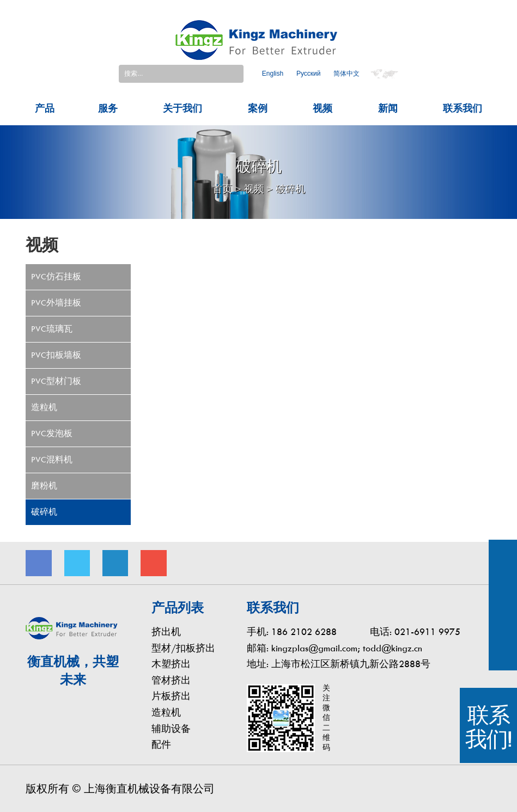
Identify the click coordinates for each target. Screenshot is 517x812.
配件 (161, 741)
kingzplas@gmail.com (314, 645)
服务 (108, 105)
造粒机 (44, 404)
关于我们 (183, 105)
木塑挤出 (171, 661)
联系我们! (488, 727)
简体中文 (346, 72)
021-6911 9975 (427, 628)
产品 (45, 105)
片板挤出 (171, 693)
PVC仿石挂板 (56, 273)
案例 (258, 105)
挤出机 (166, 628)
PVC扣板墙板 (56, 351)
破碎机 (290, 186)
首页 (222, 186)
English (273, 72)
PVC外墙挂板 (56, 299)
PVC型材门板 (56, 377)
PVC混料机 (52, 456)
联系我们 (463, 105)
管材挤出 (171, 677)
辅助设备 (171, 725)
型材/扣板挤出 (183, 645)
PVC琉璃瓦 (52, 325)
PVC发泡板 (52, 430)
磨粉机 (44, 482)
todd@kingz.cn (393, 645)
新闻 (388, 105)
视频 (323, 105)
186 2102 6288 (304, 628)
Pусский (309, 72)
